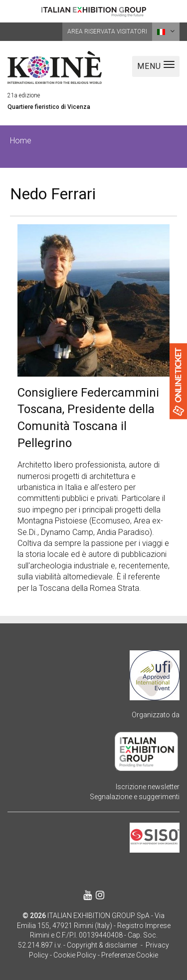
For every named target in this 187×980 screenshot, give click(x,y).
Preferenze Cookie (130, 955)
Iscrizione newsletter (148, 787)
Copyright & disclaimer (102, 945)
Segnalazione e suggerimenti (135, 797)
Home (21, 141)
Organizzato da (156, 715)
